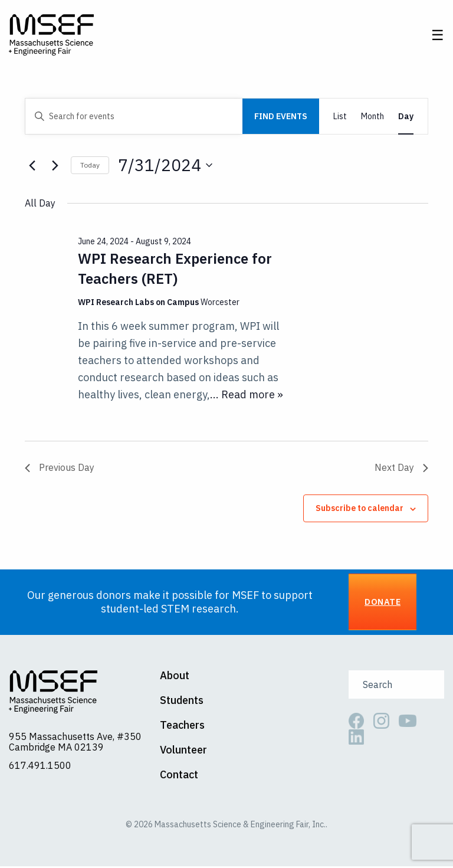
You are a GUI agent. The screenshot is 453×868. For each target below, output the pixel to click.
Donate (383, 603)
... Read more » (247, 396)
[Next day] (55, 167)
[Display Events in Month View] (372, 118)
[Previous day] (32, 167)
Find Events (281, 118)
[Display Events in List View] (340, 118)
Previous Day (60, 469)
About (175, 677)
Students (182, 702)
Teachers (182, 727)
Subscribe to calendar (360, 510)
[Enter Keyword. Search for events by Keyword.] (134, 118)
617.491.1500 (40, 767)
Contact (179, 777)
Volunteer (183, 752)
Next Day (401, 469)
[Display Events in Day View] (406, 118)
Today (90, 167)
